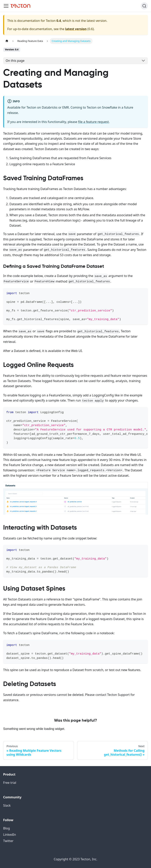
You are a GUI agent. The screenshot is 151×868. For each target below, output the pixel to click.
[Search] (144, 6)
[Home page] (7, 41)
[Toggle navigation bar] (6, 6)
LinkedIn (10, 835)
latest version (76, 29)
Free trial (10, 783)
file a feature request (93, 122)
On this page (15, 61)
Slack (7, 805)
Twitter (8, 841)
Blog (6, 828)
